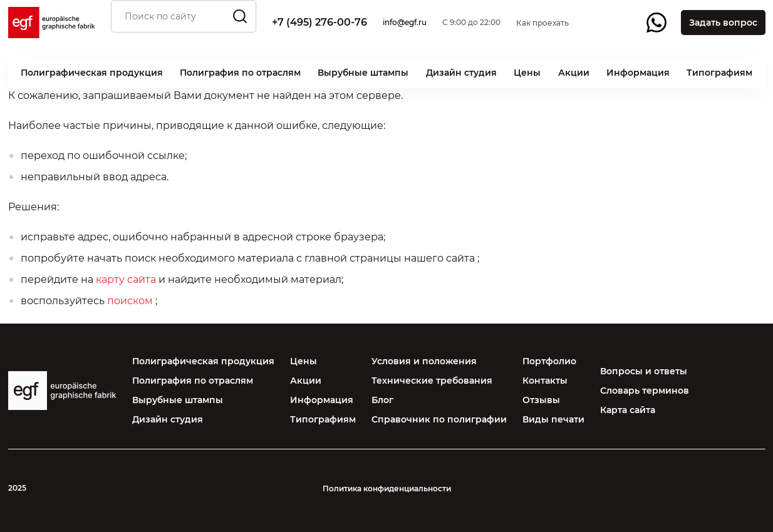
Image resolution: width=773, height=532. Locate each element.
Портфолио (549, 361)
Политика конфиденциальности (387, 489)
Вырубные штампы (363, 73)
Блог (382, 400)
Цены (527, 73)
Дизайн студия (461, 73)
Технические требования (432, 381)
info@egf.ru (405, 22)
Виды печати (553, 419)
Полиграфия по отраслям (240, 73)
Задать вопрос (723, 23)
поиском (130, 301)
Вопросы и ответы (644, 371)
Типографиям (719, 73)
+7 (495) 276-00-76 (319, 22)
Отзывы (541, 400)
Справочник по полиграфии (439, 419)
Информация (638, 73)
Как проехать (542, 23)
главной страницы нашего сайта (390, 258)
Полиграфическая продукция (92, 73)
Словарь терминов (645, 391)
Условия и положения (424, 361)
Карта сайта (628, 410)
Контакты (545, 381)
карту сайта (126, 279)
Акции (574, 73)
